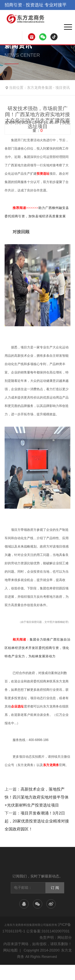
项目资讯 (63, 88)
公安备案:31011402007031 (48, 931)
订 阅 (55, 888)
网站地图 (10, 950)
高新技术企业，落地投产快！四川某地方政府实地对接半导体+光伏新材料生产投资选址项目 (37, 797)
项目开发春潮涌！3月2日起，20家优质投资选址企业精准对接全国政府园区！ (37, 821)
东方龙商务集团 (40, 88)
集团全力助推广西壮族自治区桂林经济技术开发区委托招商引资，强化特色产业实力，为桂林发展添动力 (37, 648)
